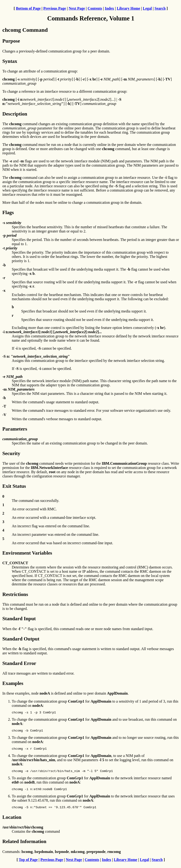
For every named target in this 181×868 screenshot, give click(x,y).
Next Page (77, 8)
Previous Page (55, 8)
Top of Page (28, 864)
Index (109, 8)
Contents (95, 8)
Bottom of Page (28, 8)
